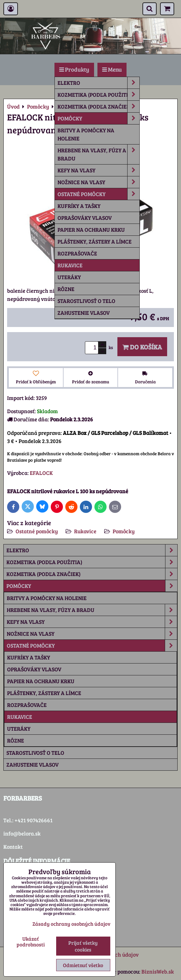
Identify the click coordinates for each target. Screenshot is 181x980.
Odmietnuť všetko (83, 965)
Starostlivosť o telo (86, 301)
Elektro (98, 83)
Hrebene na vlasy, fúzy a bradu (98, 154)
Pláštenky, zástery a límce (95, 241)
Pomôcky (98, 118)
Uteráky (69, 277)
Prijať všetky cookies (83, 946)
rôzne (66, 289)
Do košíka (142, 347)
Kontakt (13, 847)
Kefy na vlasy (98, 170)
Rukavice (70, 265)
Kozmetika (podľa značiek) (98, 107)
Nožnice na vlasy (98, 182)
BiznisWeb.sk (158, 971)
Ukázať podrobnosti (31, 941)
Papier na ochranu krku (91, 229)
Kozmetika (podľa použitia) (98, 95)
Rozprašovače (77, 253)
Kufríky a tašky (79, 206)
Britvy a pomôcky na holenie (86, 134)
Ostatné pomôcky (98, 194)
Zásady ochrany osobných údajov (71, 924)
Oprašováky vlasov (85, 218)
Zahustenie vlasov (84, 313)
